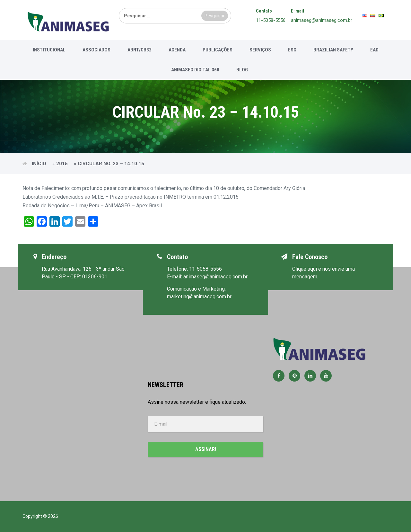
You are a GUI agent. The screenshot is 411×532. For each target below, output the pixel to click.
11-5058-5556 (271, 20)
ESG (292, 50)
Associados (96, 50)
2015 (62, 164)
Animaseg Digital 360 (195, 70)
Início (39, 164)
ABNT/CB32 (140, 50)
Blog (242, 70)
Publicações (218, 50)
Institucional (49, 50)
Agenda (177, 50)
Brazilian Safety (333, 50)
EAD (374, 50)
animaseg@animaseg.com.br (322, 20)
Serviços (260, 50)
